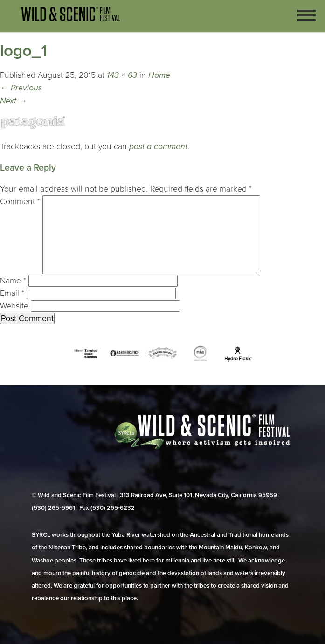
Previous (21, 88)
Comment (20, 202)
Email (12, 293)
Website (14, 306)
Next (14, 101)
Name (13, 281)
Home (159, 75)
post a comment (158, 147)
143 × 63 (122, 75)
